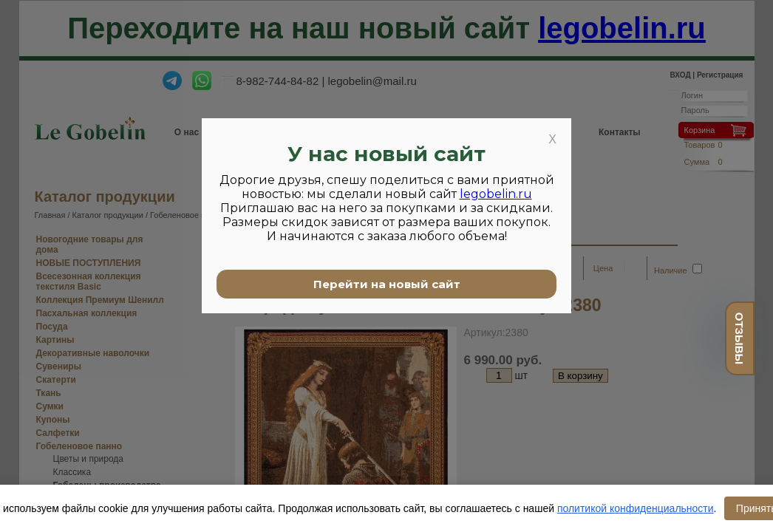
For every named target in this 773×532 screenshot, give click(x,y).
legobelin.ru (496, 194)
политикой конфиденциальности (636, 508)
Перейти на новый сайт (387, 284)
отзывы (739, 338)
